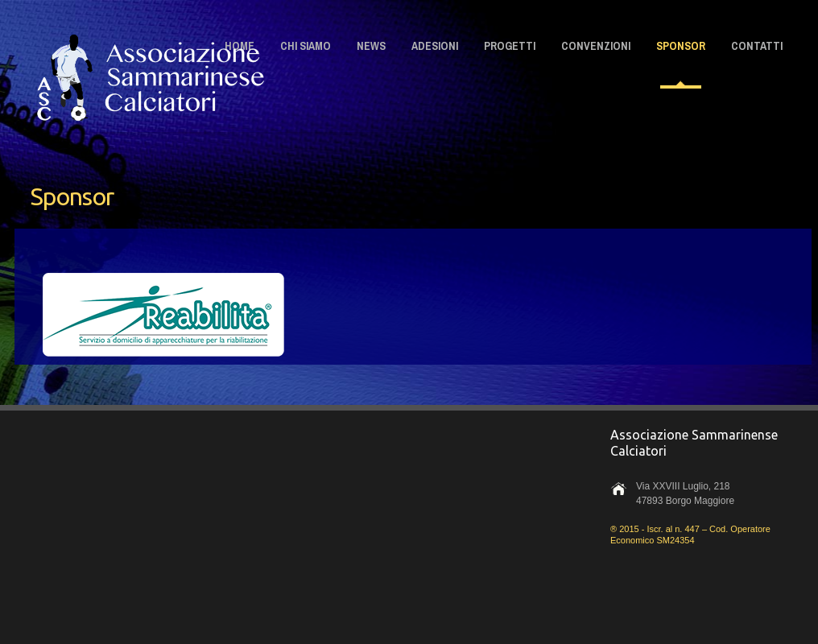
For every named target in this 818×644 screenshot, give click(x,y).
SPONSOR (681, 46)
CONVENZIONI (596, 46)
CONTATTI (757, 46)
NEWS (371, 46)
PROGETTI (510, 46)
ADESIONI (435, 46)
